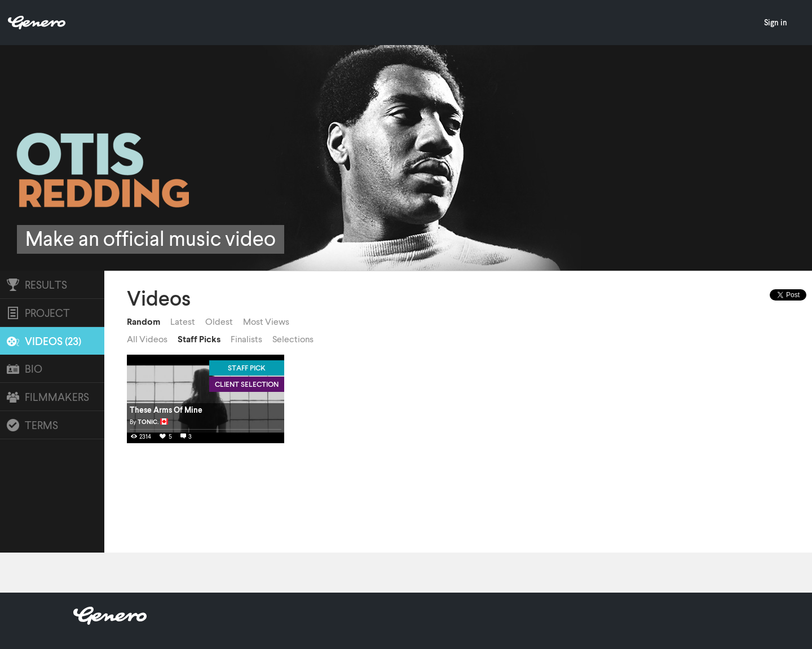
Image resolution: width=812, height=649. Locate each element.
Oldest (219, 321)
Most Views (266, 321)
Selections (293, 339)
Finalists (246, 339)
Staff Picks (199, 339)
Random (144, 321)
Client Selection (247, 384)
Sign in (776, 22)
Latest (183, 321)
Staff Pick (247, 368)
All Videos (147, 339)
